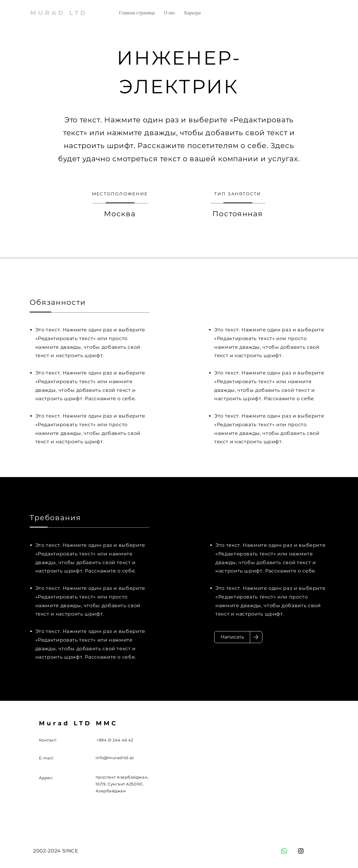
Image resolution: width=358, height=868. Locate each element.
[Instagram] (301, 851)
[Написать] (232, 637)
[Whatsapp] (284, 851)
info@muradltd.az (115, 758)
